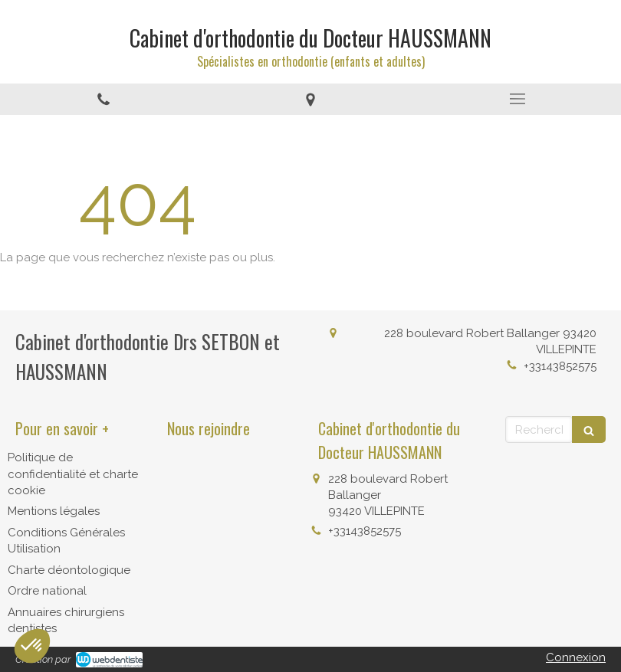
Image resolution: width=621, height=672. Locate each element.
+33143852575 (560, 366)
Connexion (576, 657)
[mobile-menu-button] (517, 99)
